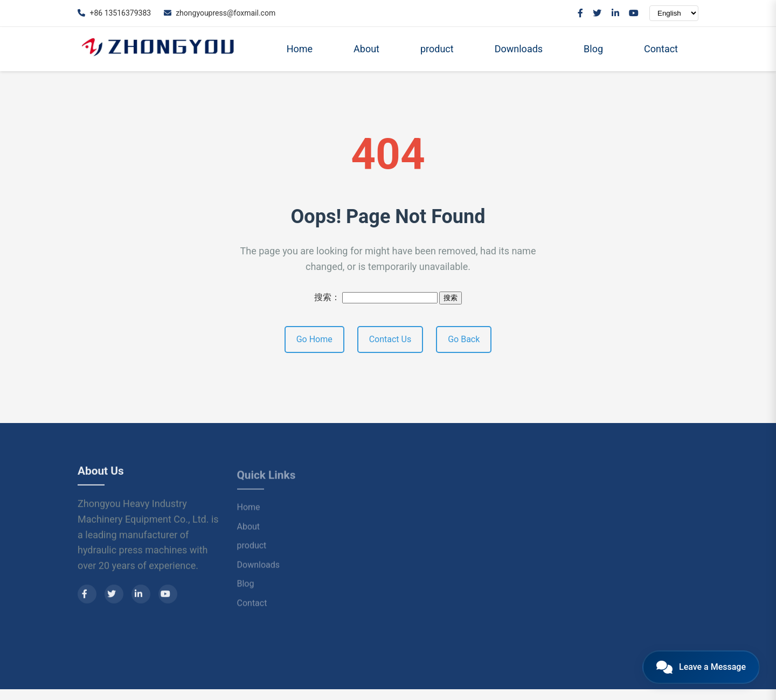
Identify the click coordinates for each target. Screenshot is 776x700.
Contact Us (390, 339)
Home (300, 49)
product (437, 49)
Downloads (519, 49)
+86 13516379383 (114, 13)
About (366, 49)
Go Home (314, 339)
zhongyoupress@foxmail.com (220, 13)
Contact (661, 49)
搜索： (327, 297)
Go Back (464, 339)
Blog (593, 49)
